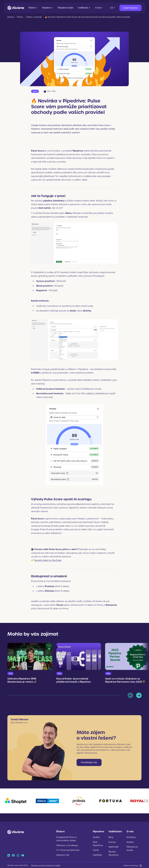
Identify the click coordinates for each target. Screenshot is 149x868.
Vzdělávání (84, 8)
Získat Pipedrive (130, 8)
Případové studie (65, 8)
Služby (96, 837)
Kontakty (131, 837)
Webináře (113, 846)
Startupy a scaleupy (66, 844)
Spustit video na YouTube (48, 560)
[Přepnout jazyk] (113, 8)
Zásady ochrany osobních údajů (44, 864)
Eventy (112, 841)
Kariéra (130, 841)
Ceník (96, 849)
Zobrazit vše (62, 854)
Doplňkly (97, 854)
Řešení (33, 8)
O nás (99, 8)
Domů (10, 17)
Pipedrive (48, 8)
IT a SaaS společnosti (66, 849)
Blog (111, 837)
